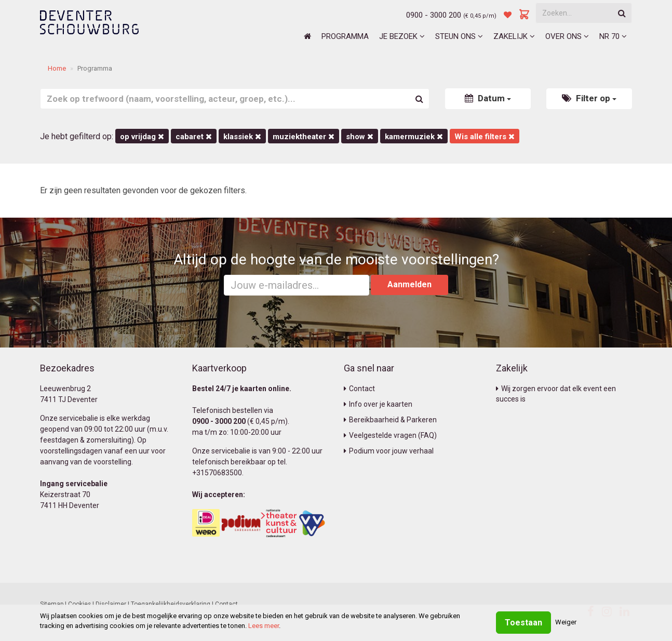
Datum (488, 98)
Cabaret (194, 137)
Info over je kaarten (378, 404)
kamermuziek (414, 137)
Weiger (566, 622)
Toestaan (523, 623)
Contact (359, 389)
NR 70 (613, 36)
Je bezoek (402, 36)
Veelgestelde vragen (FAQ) (390, 435)
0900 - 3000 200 (434, 15)
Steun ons (459, 36)
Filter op (589, 98)
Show (360, 137)
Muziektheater (304, 137)
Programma (345, 36)
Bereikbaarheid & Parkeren (390, 420)
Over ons (567, 36)
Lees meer (264, 626)
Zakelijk (514, 36)
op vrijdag (142, 137)
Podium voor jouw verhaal (389, 451)
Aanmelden (409, 284)
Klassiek (242, 137)
